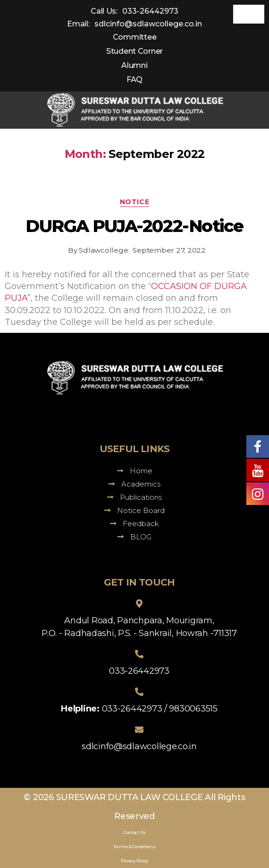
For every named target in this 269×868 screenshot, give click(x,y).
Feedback (134, 524)
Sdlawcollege (103, 250)
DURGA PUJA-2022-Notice (134, 226)
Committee (135, 37)
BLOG (134, 537)
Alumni (134, 65)
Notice (134, 202)
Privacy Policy (134, 861)
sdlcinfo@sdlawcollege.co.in (148, 24)
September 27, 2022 (169, 250)
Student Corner (134, 51)
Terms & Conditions (134, 847)
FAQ (134, 79)
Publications (134, 497)
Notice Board (134, 510)
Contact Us (134, 832)
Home (135, 471)
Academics (134, 484)
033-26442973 (150, 11)
